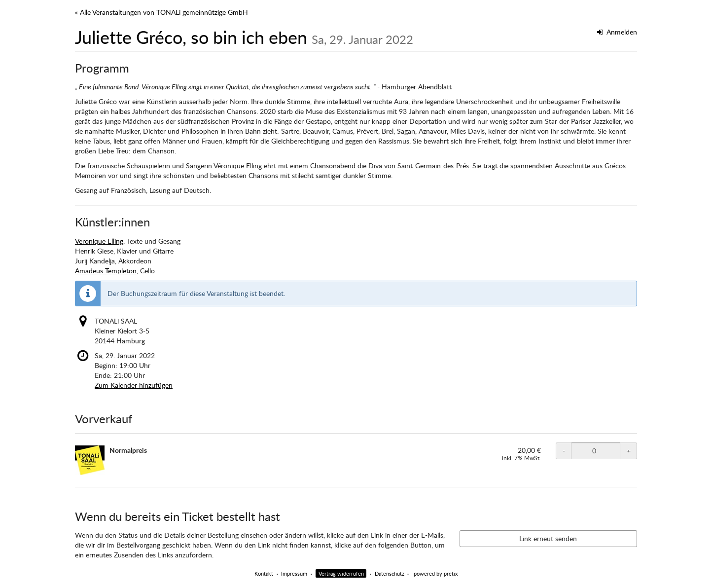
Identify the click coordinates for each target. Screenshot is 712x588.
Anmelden (617, 32)
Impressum (294, 573)
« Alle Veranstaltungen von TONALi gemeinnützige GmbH (161, 12)
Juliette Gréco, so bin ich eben (244, 37)
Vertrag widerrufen (341, 573)
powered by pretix (436, 573)
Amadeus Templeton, (107, 271)
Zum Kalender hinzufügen (134, 385)
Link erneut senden (548, 538)
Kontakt (264, 573)
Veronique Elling (99, 241)
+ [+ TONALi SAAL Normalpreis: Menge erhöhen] (629, 451)
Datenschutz (390, 573)
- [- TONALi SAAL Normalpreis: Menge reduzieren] (564, 451)
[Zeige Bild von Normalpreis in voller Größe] (90, 460)
